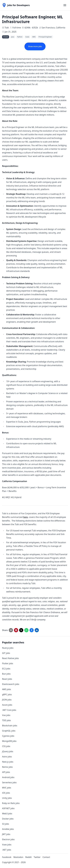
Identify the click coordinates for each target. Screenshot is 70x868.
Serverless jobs (9, 782)
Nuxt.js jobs (8, 648)
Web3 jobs (7, 814)
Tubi (7, 28)
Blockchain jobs (10, 726)
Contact (46, 857)
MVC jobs (7, 788)
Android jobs (8, 777)
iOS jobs (6, 793)
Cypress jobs (8, 736)
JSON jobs (7, 700)
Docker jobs (8, 819)
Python (20, 37)
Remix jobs (7, 767)
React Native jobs (10, 658)
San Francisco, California (53, 28)
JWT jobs (6, 834)
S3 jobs (5, 824)
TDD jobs (6, 720)
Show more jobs (35, 46)
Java (13, 37)
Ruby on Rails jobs (11, 803)
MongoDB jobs (9, 741)
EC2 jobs (6, 669)
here (25, 517)
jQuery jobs (8, 751)
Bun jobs (6, 674)
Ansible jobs (8, 829)
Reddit (29, 857)
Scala (27, 37)
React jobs (7, 679)
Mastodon (18, 857)
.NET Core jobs (9, 710)
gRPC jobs (7, 694)
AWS (34, 37)
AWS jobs (7, 689)
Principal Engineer (45, 37)
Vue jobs (6, 715)
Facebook (7, 857)
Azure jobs (7, 705)
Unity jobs (7, 798)
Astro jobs (7, 757)
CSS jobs (6, 746)
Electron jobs (8, 839)
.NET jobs (7, 850)
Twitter (37, 857)
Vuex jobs (7, 845)
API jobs (6, 772)
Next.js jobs (8, 762)
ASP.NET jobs (8, 808)
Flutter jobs (8, 663)
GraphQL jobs (9, 731)
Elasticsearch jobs (11, 684)
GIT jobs (6, 653)
